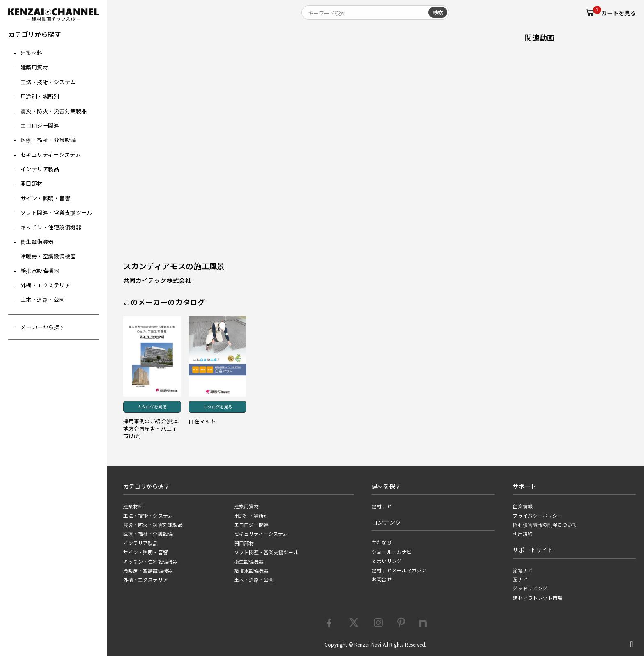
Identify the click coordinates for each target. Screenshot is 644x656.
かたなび (382, 542)
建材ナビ (382, 506)
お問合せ (382, 579)
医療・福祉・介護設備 (48, 140)
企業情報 (522, 506)
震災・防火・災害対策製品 (54, 111)
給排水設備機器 (40, 271)
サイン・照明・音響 (46, 198)
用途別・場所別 (40, 96)
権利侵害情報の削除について (545, 525)
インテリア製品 (40, 169)
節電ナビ (522, 570)
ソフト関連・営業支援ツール (57, 212)
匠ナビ (520, 579)
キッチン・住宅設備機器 (51, 227)
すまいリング (386, 561)
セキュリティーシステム (51, 155)
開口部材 (32, 183)
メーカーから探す (43, 327)
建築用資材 (34, 67)
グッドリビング (530, 588)
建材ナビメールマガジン (399, 570)
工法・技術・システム (48, 82)
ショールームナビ (392, 552)
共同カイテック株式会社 (157, 280)
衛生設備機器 (37, 242)
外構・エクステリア (46, 285)
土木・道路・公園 (43, 299)
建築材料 (32, 53)
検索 (438, 12)
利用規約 (522, 534)
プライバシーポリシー (537, 516)
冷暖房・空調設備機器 (48, 256)
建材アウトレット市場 (537, 598)
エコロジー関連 (40, 125)
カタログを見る (152, 407)
